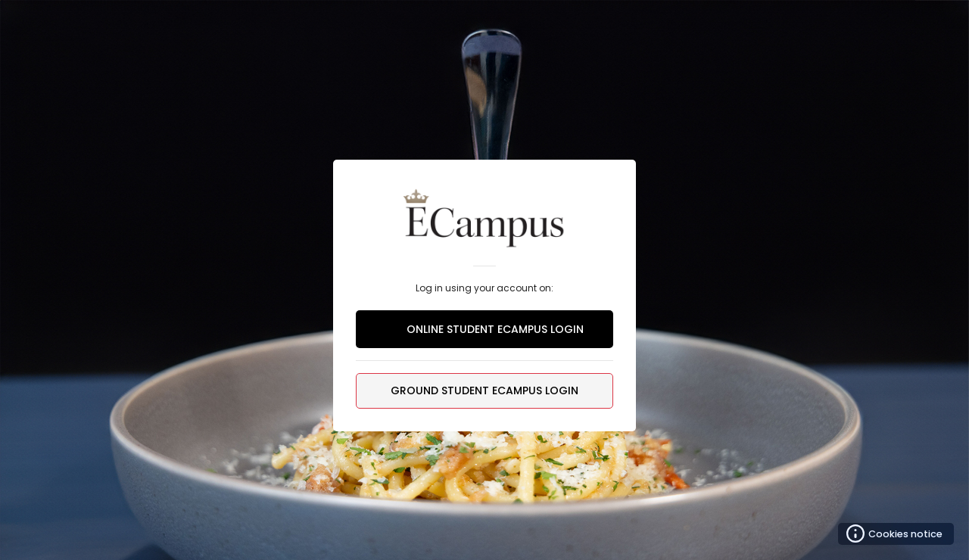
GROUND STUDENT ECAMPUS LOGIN (484, 390)
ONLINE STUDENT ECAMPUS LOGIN (484, 329)
